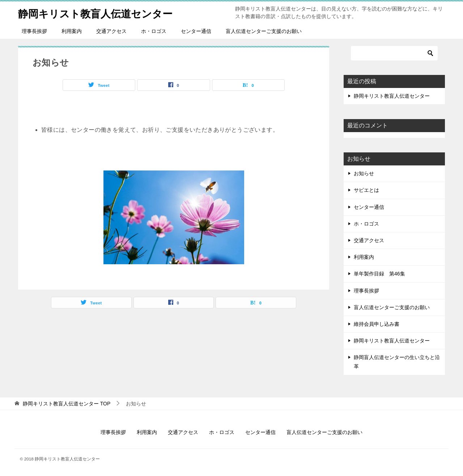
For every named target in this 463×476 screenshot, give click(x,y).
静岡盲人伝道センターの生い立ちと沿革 (397, 362)
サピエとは (366, 190)
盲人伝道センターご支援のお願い (264, 31)
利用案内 (72, 31)
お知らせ (364, 173)
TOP (67, 404)
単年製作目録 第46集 (379, 274)
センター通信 (196, 31)
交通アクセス (111, 31)
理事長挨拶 (34, 31)
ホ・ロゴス (154, 31)
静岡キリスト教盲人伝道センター (101, 12)
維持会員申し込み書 (377, 324)
